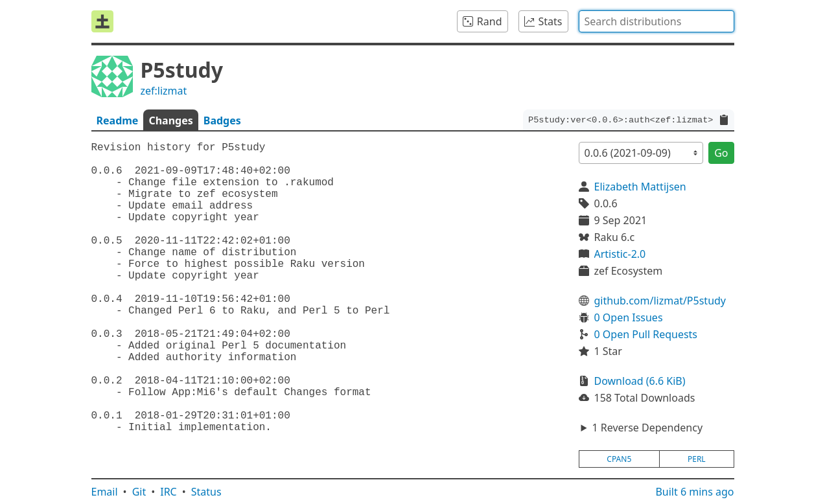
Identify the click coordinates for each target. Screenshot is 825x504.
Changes (170, 120)
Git (139, 492)
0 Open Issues (629, 317)
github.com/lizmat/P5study (660, 301)
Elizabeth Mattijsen (640, 187)
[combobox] (657, 21)
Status (206, 492)
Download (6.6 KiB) (640, 381)
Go (721, 153)
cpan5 (619, 459)
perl (697, 459)
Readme (118, 120)
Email (105, 492)
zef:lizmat (164, 91)
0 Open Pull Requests (646, 334)
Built (694, 492)
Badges (222, 120)
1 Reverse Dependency (647, 428)
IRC (168, 492)
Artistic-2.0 (620, 254)
